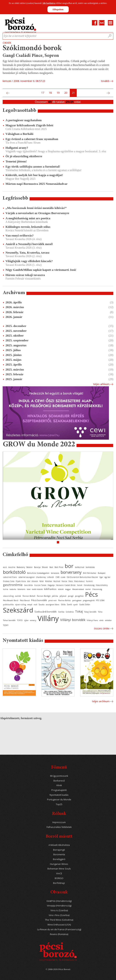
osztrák (18, 596)
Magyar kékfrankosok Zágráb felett (29, 125)
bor (69, 566)
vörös (101, 620)
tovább (105, 81)
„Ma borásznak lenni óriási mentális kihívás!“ (36, 208)
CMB (57, 577)
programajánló (89, 600)
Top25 (59, 804)
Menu (111, 23)
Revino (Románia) (59, 934)
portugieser (77, 600)
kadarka (13, 589)
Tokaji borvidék (90, 612)
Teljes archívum (101, 701)
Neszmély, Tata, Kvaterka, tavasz (27, 253)
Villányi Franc (92, 620)
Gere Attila (28, 585)
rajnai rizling (20, 605)
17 (43, 93)
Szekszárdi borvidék (46, 612)
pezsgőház (79, 596)
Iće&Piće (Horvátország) (59, 901)
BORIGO (59, 878)
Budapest (102, 573)
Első (4, 93)
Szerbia (61, 612)
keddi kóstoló (37, 589)
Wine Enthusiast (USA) (59, 925)
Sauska (42, 605)
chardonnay (41, 577)
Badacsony (21, 567)
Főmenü (59, 768)
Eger (101, 577)
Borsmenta (59, 854)
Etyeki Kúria (21, 581)
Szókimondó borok (32, 48)
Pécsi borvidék (39, 600)
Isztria (6, 589)
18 (50, 93)
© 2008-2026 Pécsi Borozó (58, 969)
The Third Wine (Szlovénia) (59, 920)
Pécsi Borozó (25, 600)
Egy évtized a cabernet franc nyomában (32, 139)
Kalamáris (21, 589)
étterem (35, 581)
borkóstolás (90, 567)
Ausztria (12, 567)
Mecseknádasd (78, 589)
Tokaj (79, 611)
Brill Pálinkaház (90, 573)
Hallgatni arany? (17, 148)
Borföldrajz (59, 883)
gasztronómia (13, 585)
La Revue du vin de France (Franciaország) (59, 929)
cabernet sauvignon (27, 577)
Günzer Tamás (40, 585)
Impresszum (59, 822)
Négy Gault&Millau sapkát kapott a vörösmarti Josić (41, 270)
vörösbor (108, 620)
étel (29, 581)
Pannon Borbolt (29, 596)
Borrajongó (59, 850)
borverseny (71, 572)
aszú (5, 567)
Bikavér (45, 567)
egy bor (107, 577)
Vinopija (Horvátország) (59, 906)
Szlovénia (70, 612)
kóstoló (61, 589)
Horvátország (89, 585)
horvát (80, 585)
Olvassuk (59, 892)
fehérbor (49, 581)
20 (66, 93)
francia (64, 581)
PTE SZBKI (100, 600)
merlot (88, 589)
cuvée (63, 577)
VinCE (59, 873)
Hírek (59, 785)
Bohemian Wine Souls (59, 869)
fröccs (71, 581)
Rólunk (59, 814)
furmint (89, 581)
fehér (42, 581)
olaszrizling (8, 596)
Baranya (37, 567)
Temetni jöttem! (16, 161)
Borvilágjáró (59, 859)
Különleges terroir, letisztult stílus (28, 227)
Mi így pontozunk (59, 776)
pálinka (55, 596)
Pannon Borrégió (44, 596)
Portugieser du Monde (59, 800)
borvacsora (55, 573)
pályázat (63, 596)
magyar (68, 589)
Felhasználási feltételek (59, 827)
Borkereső (59, 781)
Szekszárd (18, 610)
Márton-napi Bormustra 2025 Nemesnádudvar (36, 184)
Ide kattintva (49, 3)
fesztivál (57, 581)
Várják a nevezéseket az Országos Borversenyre (37, 213)
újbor (26, 620)
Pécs (92, 594)
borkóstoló (14, 572)
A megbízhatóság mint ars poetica (28, 218)
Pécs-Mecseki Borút (11, 600)
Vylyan (6, 625)
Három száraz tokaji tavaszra (25, 275)
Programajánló (59, 790)
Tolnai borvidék (9, 620)
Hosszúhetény (102, 585)
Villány (48, 618)
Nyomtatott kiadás (59, 795)
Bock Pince (59, 567)
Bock (51, 567)
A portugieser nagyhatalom (24, 120)
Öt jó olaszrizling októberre (24, 156)
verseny (33, 620)
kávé (29, 589)
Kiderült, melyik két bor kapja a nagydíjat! (34, 175)
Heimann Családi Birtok (66, 585)
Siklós (63, 605)
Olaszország (97, 589)
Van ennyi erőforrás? (20, 235)
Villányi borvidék (73, 620)
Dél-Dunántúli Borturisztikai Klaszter (82, 577)
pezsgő (71, 596)
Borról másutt (59, 837)
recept (30, 605)
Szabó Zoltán (85, 605)
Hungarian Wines (59, 864)
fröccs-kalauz (79, 581)
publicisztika (8, 605)
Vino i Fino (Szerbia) (59, 915)
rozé (35, 605)
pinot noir (53, 600)
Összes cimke (102, 628)
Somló (69, 605)
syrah (76, 605)
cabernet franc (10, 577)
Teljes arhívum (101, 384)
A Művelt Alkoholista (59, 845)
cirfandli (51, 577)
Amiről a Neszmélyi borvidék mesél (29, 244)
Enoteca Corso (9, 581)
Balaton (29, 567)
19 (58, 93)
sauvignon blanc (53, 605)
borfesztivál (80, 567)
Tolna (100, 612)
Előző (7, 93)
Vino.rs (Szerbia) (59, 910)
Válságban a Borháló (19, 134)
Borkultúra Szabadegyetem (38, 573)
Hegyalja (51, 585)
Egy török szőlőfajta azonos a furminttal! (33, 167)
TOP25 (20, 620)
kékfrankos (50, 589)
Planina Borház (64, 600)
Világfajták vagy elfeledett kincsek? (29, 261)
